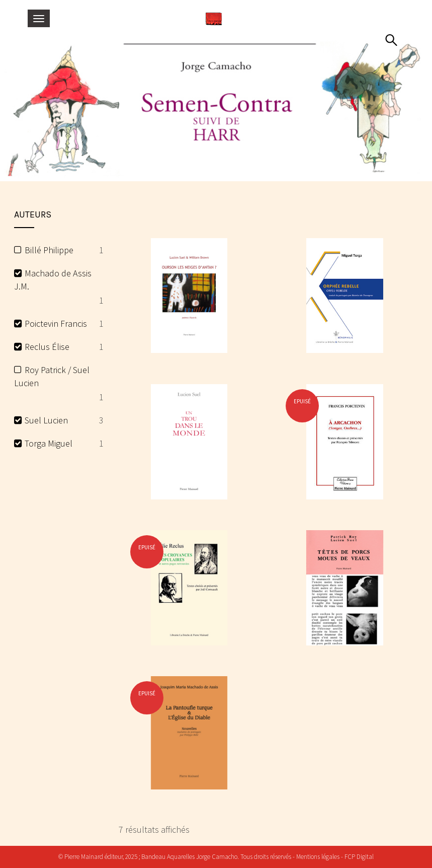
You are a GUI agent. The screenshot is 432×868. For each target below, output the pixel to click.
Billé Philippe (49, 250)
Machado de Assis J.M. (53, 280)
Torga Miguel (49, 443)
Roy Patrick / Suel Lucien (52, 376)
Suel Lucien (46, 420)
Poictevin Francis (56, 323)
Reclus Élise (47, 347)
